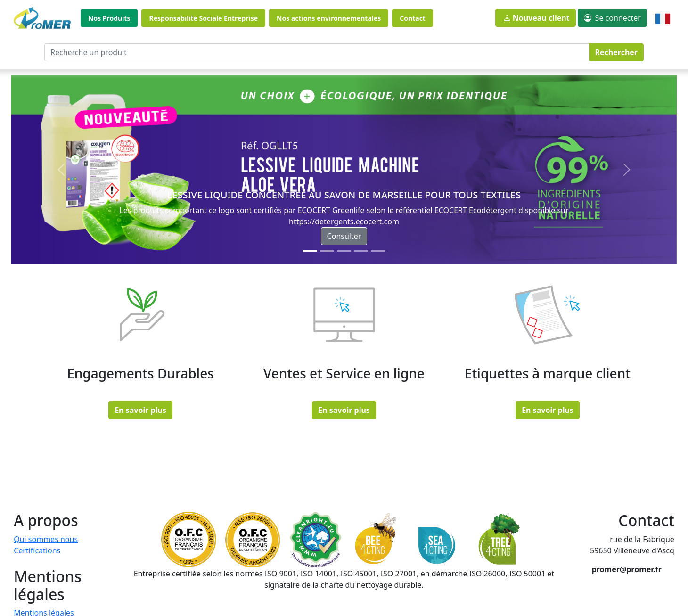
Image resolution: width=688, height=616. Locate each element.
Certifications (37, 550)
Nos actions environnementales (329, 18)
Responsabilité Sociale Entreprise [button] (203, 18)
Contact (413, 18)
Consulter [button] (344, 236)
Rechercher (616, 52)
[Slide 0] (310, 251)
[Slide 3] (361, 251)
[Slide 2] (344, 251)
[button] (612, 18)
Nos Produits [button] (109, 18)
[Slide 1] (327, 251)
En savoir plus (140, 410)
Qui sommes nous (46, 539)
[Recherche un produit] (317, 52)
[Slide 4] (378, 251)
